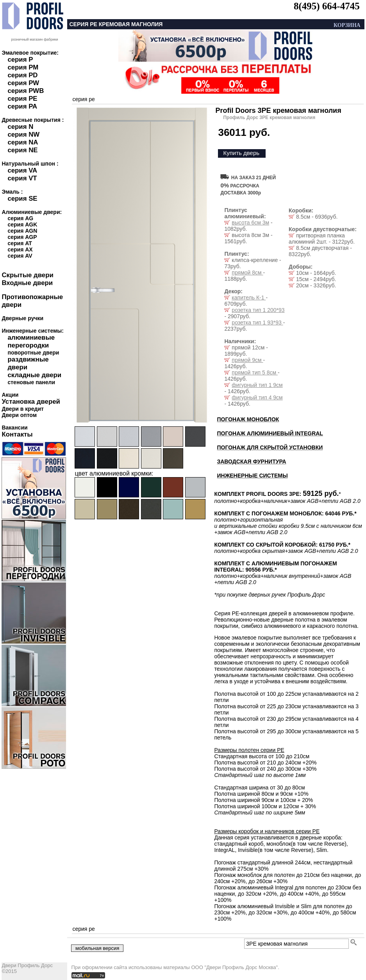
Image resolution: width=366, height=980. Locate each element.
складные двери (34, 375)
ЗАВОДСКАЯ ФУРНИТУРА (251, 461)
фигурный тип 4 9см (257, 397)
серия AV (20, 256)
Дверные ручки (22, 318)
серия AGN (22, 231)
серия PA (22, 106)
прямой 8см (247, 273)
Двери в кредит (22, 409)
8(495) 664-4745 (327, 6)
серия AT (20, 243)
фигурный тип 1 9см (257, 385)
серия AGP (22, 237)
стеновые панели (31, 382)
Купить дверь (241, 153)
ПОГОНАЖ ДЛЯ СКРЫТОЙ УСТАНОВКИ (270, 447)
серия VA (22, 170)
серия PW (23, 83)
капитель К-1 (249, 298)
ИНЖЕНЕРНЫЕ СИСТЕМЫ (252, 476)
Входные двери (27, 283)
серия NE (22, 150)
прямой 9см (247, 360)
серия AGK (22, 225)
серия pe (83, 99)
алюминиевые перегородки (31, 341)
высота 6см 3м (250, 223)
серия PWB (26, 91)
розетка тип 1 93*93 (257, 323)
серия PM (23, 67)
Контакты (17, 434)
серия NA (23, 142)
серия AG (20, 218)
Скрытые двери (27, 275)
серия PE (22, 99)
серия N (20, 127)
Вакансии (14, 428)
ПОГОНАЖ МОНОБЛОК (248, 419)
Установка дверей (31, 402)
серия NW (23, 135)
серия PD (22, 75)
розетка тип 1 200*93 (258, 310)
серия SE (22, 199)
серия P (20, 60)
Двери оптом (19, 415)
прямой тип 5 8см (255, 372)
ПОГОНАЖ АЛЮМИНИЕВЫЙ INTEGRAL (270, 433)
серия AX (20, 249)
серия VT (22, 178)
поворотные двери (33, 353)
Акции (10, 395)
